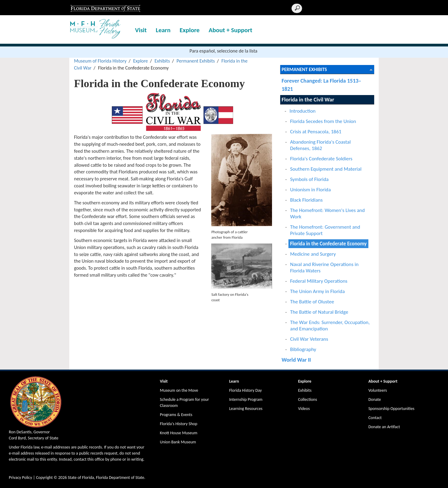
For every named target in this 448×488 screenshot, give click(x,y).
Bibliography (303, 349)
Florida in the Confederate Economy (329, 244)
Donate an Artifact (384, 427)
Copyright (44, 478)
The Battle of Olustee (312, 302)
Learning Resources (246, 409)
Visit (141, 30)
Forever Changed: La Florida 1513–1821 (322, 85)
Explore (190, 30)
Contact (375, 418)
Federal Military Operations (319, 281)
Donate (375, 399)
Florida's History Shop (179, 424)
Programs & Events (176, 415)
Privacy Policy (21, 478)
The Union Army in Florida (318, 291)
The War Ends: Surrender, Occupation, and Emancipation (330, 326)
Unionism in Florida (311, 190)
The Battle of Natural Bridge (319, 312)
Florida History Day (245, 390)
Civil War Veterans (309, 339)
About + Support (231, 30)
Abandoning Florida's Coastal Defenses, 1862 (320, 145)
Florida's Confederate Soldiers (321, 159)
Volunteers (378, 390)
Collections (308, 399)
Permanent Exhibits (196, 61)
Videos (304, 409)
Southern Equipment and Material (326, 169)
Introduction (303, 111)
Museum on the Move (179, 390)
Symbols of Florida (310, 179)
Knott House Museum (179, 433)
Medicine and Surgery (313, 254)
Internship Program (246, 399)
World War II (296, 360)
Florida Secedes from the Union (323, 121)
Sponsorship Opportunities (391, 409)
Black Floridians (307, 200)
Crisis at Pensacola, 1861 (316, 132)
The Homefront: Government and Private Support (325, 230)
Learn (163, 30)
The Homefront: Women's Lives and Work (328, 213)
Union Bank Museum (178, 442)
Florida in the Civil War (308, 99)
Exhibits (162, 61)
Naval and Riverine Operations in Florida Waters (324, 268)
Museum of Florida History (100, 61)
